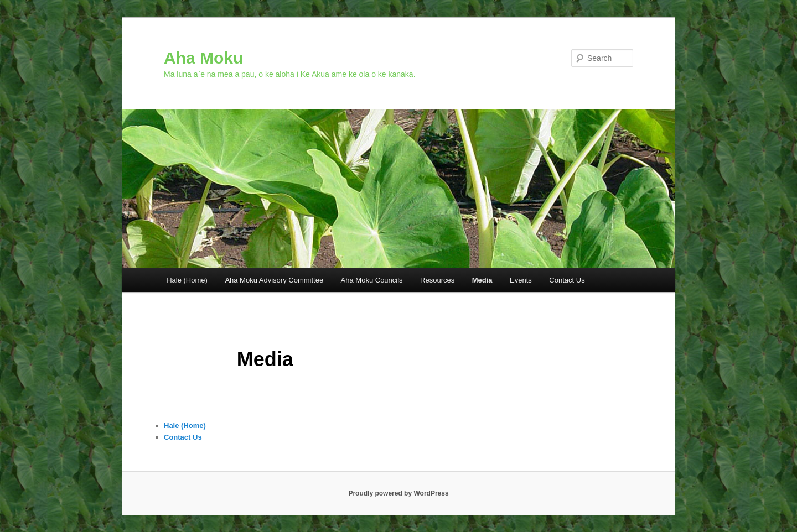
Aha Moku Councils (372, 280)
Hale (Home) (187, 280)
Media (482, 280)
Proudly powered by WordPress (398, 493)
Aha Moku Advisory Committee (274, 280)
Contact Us (567, 280)
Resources (437, 280)
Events (521, 280)
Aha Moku (203, 58)
